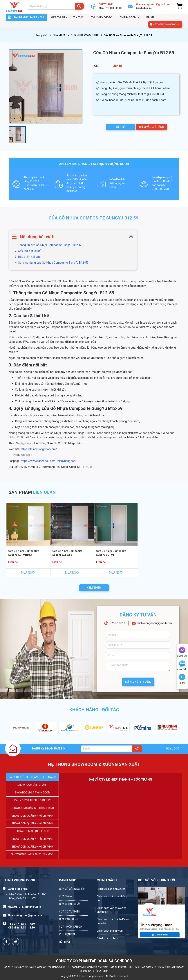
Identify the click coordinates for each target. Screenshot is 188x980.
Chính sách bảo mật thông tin (112, 898)
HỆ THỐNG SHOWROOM (166, 24)
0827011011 (117, 623)
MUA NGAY (28, 573)
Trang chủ (42, 35)
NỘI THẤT (65, 942)
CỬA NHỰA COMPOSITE (85, 35)
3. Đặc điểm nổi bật (27, 257)
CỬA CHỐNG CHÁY (70, 904)
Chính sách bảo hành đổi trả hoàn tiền (113, 921)
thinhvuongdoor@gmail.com (154, 623)
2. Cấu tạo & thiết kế (28, 251)
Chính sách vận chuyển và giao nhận (112, 910)
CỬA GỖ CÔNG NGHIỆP (72, 889)
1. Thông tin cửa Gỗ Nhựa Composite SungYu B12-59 (49, 245)
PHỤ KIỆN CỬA (67, 934)
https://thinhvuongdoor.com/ (39, 449)
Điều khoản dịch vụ (107, 938)
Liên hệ (149, 17)
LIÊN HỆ (121, 127)
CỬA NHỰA (59, 35)
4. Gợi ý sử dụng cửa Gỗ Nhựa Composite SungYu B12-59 (52, 263)
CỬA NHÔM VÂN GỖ (70, 927)
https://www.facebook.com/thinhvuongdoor (49, 461)
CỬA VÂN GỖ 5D (68, 919)
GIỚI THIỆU (58, 17)
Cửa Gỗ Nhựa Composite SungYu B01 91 (111, 553)
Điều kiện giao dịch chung (111, 889)
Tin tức (78, 17)
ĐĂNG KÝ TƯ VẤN (138, 682)
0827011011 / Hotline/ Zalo (25, 907)
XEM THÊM (94, 588)
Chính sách (128, 17)
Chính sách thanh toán (110, 931)
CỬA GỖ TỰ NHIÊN (70, 912)
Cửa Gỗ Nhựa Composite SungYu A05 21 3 (67, 553)
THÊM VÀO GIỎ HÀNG (151, 127)
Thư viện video (102, 17)
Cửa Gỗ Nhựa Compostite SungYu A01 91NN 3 (24, 553)
